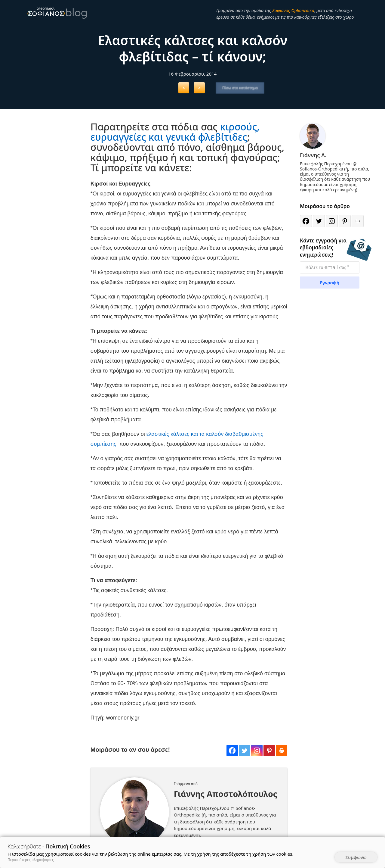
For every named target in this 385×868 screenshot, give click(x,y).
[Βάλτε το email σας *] (330, 267)
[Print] (282, 751)
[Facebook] (232, 751)
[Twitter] (245, 751)
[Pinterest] (269, 751)
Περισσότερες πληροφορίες (31, 860)
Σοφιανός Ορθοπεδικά (293, 10)
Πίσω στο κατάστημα (240, 88)
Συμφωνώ (356, 857)
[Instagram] (257, 751)
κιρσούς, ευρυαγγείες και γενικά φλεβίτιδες (175, 132)
